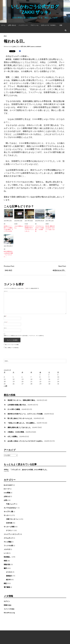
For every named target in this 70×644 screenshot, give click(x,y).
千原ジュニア (11, 504)
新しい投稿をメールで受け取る (12, 348)
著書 (61, 25)
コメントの (9, 609)
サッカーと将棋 (9, 527)
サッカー (7, 515)
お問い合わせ (12, 25)
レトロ (6, 553)
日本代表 (9, 523)
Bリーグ (7, 489)
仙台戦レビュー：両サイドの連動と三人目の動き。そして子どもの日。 (8, 229)
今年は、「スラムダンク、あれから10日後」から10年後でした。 (26, 470)
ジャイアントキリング (11, 534)
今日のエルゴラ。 (59, 270)
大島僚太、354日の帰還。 (16, 432)
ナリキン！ (10, 530)
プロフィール (34, 25)
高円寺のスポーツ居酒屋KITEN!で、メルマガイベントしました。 (29, 229)
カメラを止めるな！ (11, 508)
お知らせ (7, 496)
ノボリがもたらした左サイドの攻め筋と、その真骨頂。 (40, 229)
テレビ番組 (8, 542)
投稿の (8, 605)
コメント (6, 291)
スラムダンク (8, 538)
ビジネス (9, 572)
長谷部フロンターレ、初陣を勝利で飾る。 (22, 400)
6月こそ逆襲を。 (13, 436)
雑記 (5, 36)
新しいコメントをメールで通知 (12, 345)
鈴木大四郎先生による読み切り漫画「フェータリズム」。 (8, 254)
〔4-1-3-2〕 (8, 270)
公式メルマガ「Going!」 (49, 25)
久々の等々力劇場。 (14, 409)
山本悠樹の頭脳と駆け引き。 (17, 405)
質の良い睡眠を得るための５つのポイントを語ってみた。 (50, 229)
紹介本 (8, 580)
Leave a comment (36, 46)
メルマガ (7, 549)
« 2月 (5, 386)
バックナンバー (23, 25)
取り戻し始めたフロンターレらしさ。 (20, 418)
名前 (5, 316)
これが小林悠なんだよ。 (19, 227)
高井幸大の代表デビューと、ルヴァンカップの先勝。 (26, 414)
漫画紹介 (9, 576)
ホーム (3, 25)
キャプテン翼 (8, 511)
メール (6, 322)
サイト (5, 328)
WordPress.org (9, 613)
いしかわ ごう (15, 46)
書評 (5, 568)
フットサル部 (8, 545)
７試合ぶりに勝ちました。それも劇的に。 (22, 423)
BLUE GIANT (8, 485)
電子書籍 (7, 587)
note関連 (7, 493)
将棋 (5, 561)
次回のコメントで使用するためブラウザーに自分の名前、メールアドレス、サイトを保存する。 (24, 336)
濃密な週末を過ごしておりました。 (20, 427)
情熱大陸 (7, 564)
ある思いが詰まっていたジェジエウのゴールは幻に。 (26, 441)
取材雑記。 (8, 557)
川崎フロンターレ (12, 519)
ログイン (7, 601)
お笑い (6, 500)
